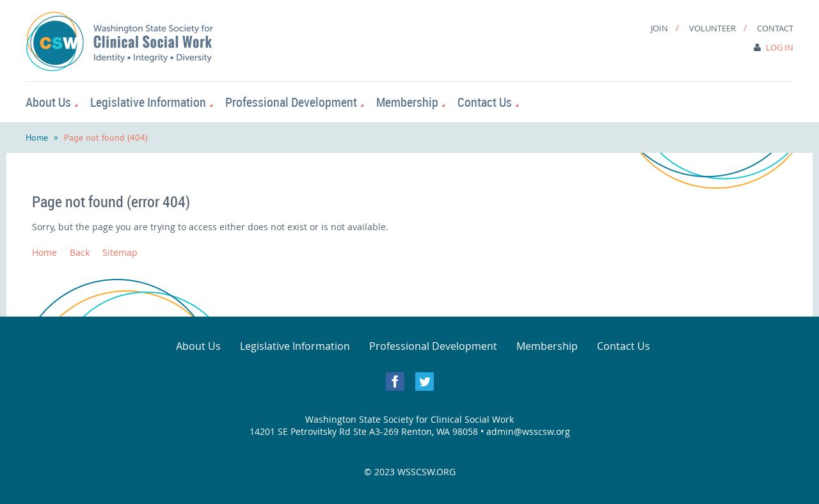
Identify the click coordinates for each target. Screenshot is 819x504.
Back (80, 252)
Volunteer (712, 28)
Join (659, 28)
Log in (780, 47)
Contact (775, 28)
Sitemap (120, 252)
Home (37, 138)
